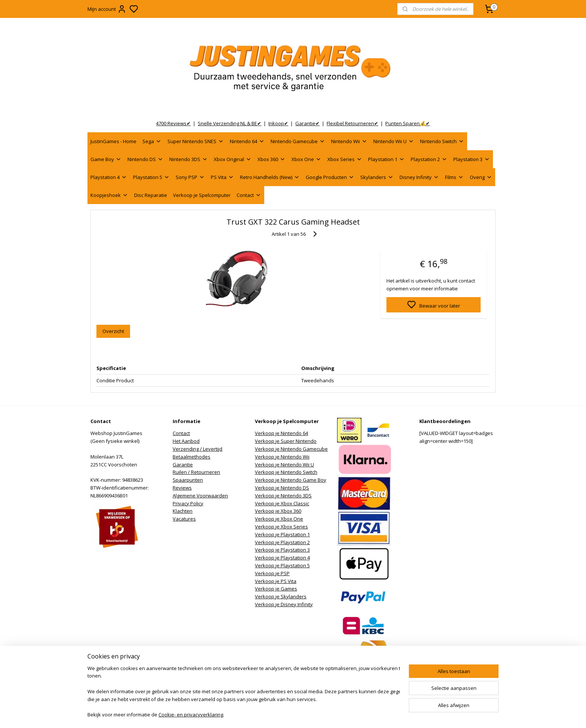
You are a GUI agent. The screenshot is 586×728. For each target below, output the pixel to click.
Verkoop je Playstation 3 (282, 550)
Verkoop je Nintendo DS (282, 488)
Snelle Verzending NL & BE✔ (229, 123)
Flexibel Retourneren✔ (352, 123)
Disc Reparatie (151, 195)
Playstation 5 (151, 177)
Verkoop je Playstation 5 (282, 565)
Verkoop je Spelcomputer (202, 195)
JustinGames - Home (113, 141)
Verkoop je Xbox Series (281, 527)
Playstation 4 (109, 177)
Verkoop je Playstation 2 (282, 542)
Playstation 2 (429, 159)
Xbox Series (345, 159)
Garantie (183, 465)
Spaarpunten (188, 480)
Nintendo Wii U (394, 141)
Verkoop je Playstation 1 (282, 534)
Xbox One (306, 159)
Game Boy (106, 159)
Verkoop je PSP (272, 573)
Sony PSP (190, 177)
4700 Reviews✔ (173, 123)
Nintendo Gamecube (298, 141)
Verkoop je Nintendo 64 (281, 433)
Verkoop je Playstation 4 (282, 558)
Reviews (182, 488)
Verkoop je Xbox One (279, 519)
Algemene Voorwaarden (200, 496)
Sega (152, 141)
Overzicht (113, 331)
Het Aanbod (186, 441)
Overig (481, 177)
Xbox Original (233, 159)
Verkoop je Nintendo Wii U (284, 465)
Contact (249, 195)
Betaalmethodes (192, 457)
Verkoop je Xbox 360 (278, 511)
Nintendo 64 (247, 141)
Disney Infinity (419, 177)
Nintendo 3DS (189, 159)
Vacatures (184, 519)
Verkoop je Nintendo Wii (282, 457)
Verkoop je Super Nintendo (286, 441)
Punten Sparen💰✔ (408, 123)
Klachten (183, 511)
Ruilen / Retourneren (196, 472)
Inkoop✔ (278, 123)
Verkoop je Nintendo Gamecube (291, 449)
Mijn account (107, 9)
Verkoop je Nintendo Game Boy (291, 480)
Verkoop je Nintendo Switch (286, 472)
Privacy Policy (188, 503)
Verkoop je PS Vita (276, 581)
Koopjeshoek (109, 195)
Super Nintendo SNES (196, 141)
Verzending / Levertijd (198, 449)
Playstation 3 (472, 159)
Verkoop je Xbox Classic (282, 503)
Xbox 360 (272, 159)
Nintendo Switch (442, 141)
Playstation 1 (386, 159)
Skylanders (377, 177)
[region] (244, 692)
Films (454, 177)
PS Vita (222, 177)
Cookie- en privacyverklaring (191, 715)
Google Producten (330, 177)
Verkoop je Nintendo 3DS (283, 496)
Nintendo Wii (349, 141)
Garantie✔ (307, 123)
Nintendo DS (145, 159)
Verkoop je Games (276, 589)
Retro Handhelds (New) (270, 177)
